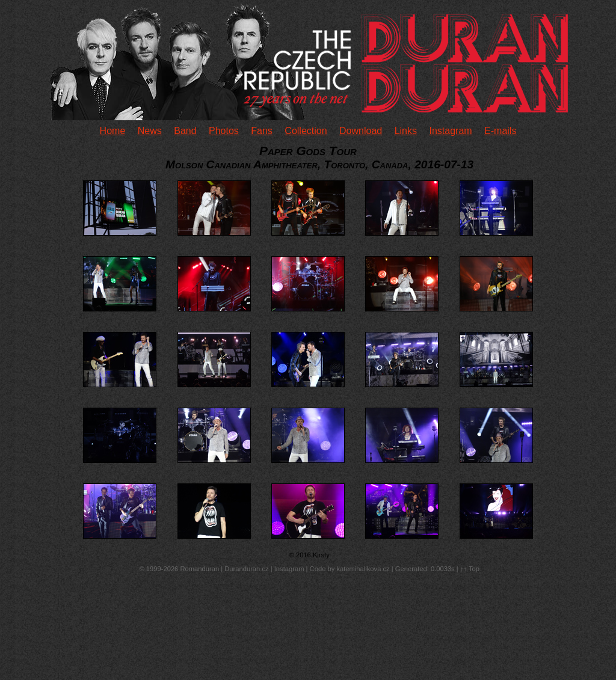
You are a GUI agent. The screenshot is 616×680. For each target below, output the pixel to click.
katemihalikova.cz (363, 569)
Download (361, 131)
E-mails (500, 131)
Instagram (450, 131)
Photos (224, 131)
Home (113, 131)
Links (406, 131)
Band (185, 131)
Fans (262, 131)
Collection (306, 131)
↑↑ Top (470, 569)
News (150, 131)
